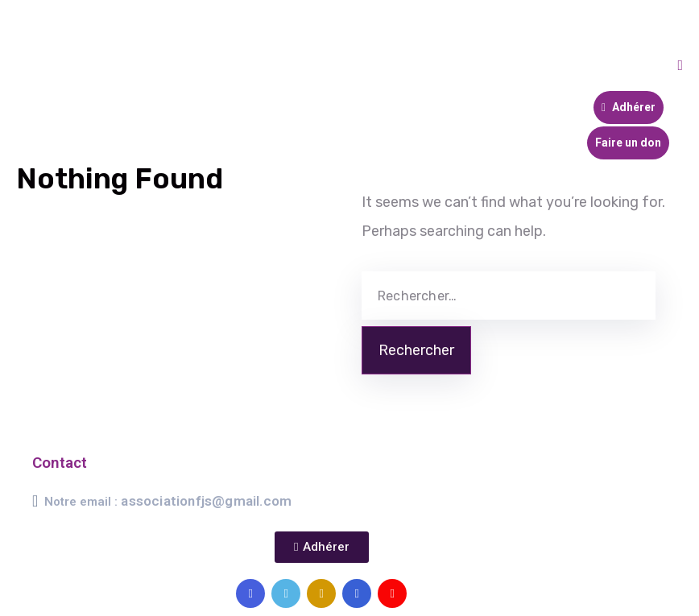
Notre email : (168, 502)
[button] (321, 547)
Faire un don (628, 143)
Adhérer (629, 107)
